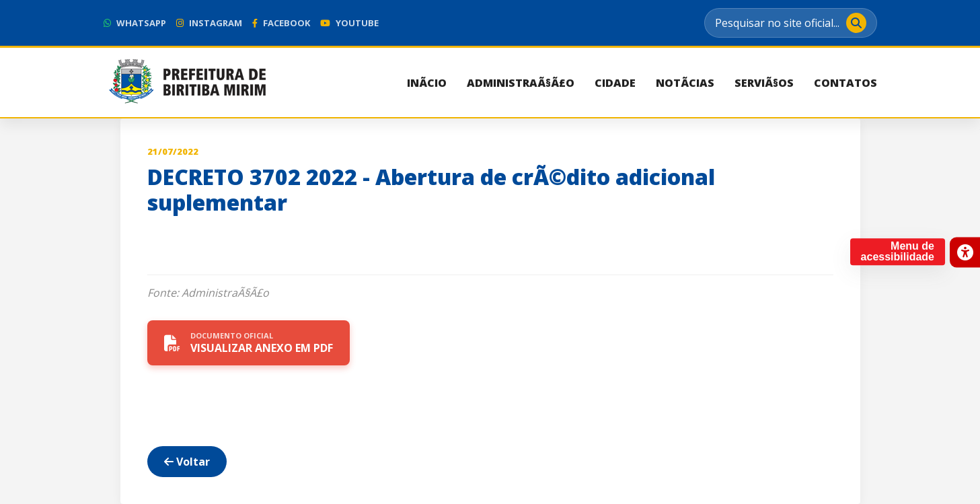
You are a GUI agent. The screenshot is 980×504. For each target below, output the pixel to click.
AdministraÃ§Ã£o (521, 83)
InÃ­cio (427, 83)
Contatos (845, 83)
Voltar (187, 462)
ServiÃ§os (764, 83)
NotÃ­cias (685, 83)
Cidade (615, 83)
